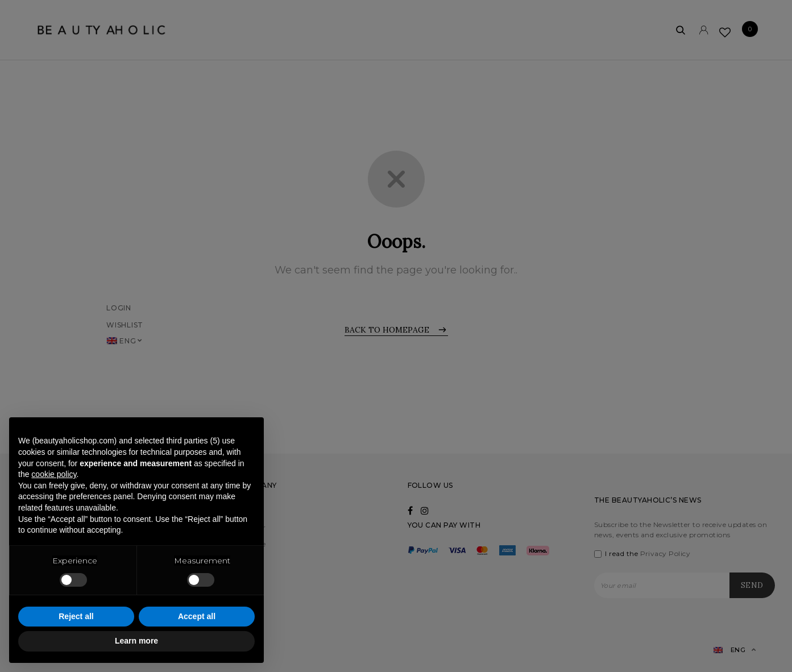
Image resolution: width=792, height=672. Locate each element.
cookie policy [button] (54, 474)
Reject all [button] (76, 616)
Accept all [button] (197, 616)
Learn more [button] (136, 641)
